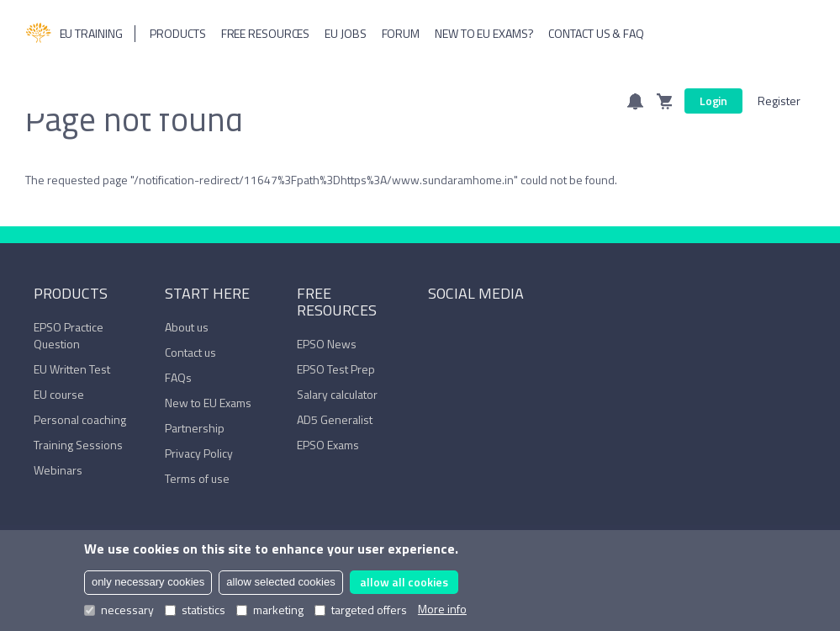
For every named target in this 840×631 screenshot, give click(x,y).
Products (177, 33)
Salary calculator (337, 394)
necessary (119, 610)
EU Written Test (72, 369)
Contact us (190, 352)
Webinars (58, 470)
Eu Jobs (345, 33)
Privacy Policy (199, 453)
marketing (270, 610)
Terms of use (197, 478)
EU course (59, 394)
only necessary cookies (148, 582)
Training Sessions (78, 445)
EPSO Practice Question (69, 335)
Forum (401, 33)
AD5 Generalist (335, 419)
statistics (195, 610)
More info (442, 609)
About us (187, 327)
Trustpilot (515, 331)
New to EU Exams (208, 403)
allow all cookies (404, 582)
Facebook (436, 331)
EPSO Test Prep (336, 369)
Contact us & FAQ (596, 33)
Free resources (266, 33)
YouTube (489, 331)
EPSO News (327, 344)
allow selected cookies (280, 582)
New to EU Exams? (484, 33)
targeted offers (361, 610)
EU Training (74, 34)
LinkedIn (462, 331)
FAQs (178, 377)
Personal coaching (80, 419)
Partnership (195, 428)
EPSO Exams (328, 445)
